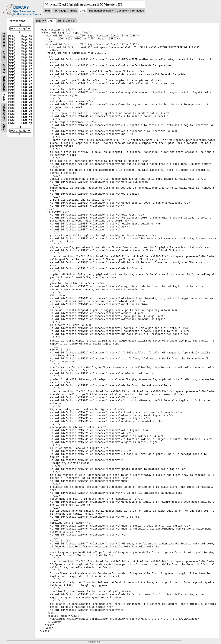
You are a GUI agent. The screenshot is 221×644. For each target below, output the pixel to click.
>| (74, 21)
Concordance (4, 112)
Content (4, 56)
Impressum (94, 642)
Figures (4, 68)
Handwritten (4, 84)
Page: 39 (27, 96)
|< (43, 21)
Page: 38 (27, 87)
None (4, 127)
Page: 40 (27, 117)
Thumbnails (4, 40)
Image (73, 11)
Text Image (60, 11)
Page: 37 (27, 66)
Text (47, 11)
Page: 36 (27, 45)
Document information (130, 11)
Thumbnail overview (101, 11)
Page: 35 (27, 36)
